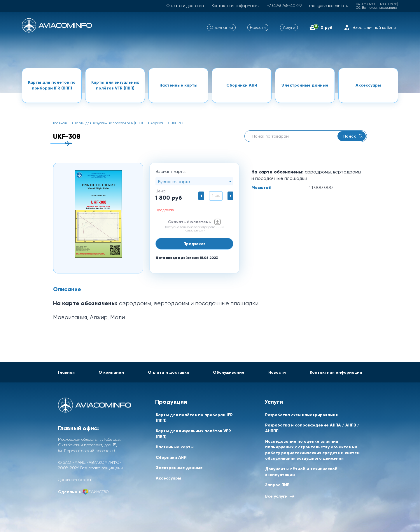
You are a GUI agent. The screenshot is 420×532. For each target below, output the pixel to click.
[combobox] (194, 181)
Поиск (353, 136)
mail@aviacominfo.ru (329, 6)
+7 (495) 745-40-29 (284, 6)
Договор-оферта (75, 480)
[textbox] (194, 182)
